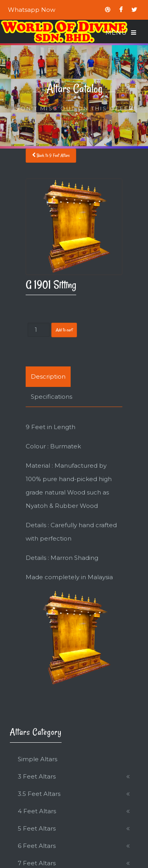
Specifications (52, 397)
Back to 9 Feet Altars (51, 155)
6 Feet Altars (37, 846)
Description (48, 376)
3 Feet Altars (37, 776)
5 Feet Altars (37, 828)
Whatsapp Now (32, 10)
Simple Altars (37, 759)
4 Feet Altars (37, 811)
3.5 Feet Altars (39, 794)
